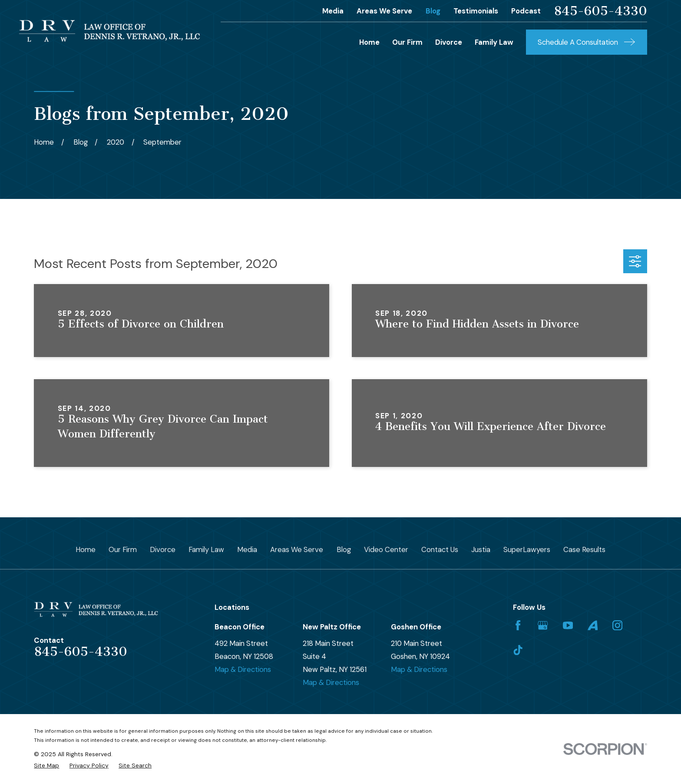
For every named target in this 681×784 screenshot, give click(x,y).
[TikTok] (518, 650)
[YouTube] (568, 625)
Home (86, 549)
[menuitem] (46, 766)
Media (333, 11)
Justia (481, 549)
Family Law (206, 549)
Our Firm (123, 549)
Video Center (386, 549)
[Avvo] (593, 625)
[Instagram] (617, 625)
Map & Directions (243, 669)
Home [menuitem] (369, 42)
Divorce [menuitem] (449, 42)
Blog (433, 11)
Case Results (584, 549)
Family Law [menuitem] (494, 42)
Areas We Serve (384, 11)
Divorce (163, 549)
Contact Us (440, 549)
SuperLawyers (527, 549)
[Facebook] (518, 625)
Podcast (526, 11)
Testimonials (476, 11)
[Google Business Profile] (543, 625)
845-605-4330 (600, 11)
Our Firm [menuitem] (407, 42)
